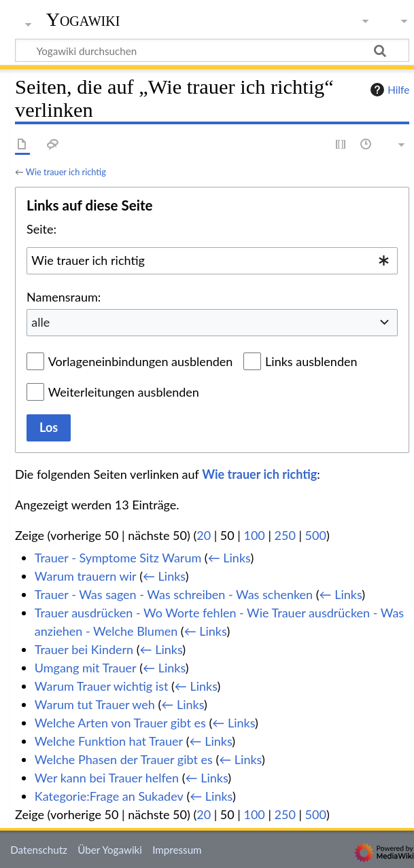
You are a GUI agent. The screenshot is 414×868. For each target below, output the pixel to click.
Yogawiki (83, 20)
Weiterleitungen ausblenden (124, 392)
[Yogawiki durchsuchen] (212, 50)
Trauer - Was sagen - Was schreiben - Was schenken (174, 594)
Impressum (177, 850)
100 (254, 535)
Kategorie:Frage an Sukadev (109, 796)
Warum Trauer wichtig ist (102, 686)
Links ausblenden (311, 361)
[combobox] (212, 261)
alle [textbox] (40, 322)
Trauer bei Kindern (84, 649)
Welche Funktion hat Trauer (109, 741)
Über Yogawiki (110, 850)
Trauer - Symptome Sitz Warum (118, 558)
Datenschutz (39, 850)
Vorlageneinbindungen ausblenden (141, 361)
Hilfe (388, 90)
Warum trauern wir (86, 576)
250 (285, 535)
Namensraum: (64, 297)
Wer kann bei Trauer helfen (107, 778)
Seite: (41, 229)
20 (204, 535)
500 (316, 535)
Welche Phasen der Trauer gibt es (124, 759)
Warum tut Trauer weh (95, 704)
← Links (229, 558)
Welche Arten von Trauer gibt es (120, 723)
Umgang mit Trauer (86, 668)
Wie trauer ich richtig (66, 172)
